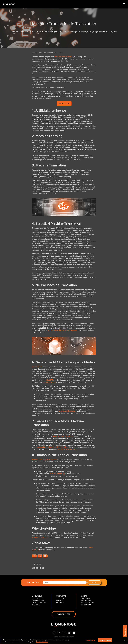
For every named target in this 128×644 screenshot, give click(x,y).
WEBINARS (60, 603)
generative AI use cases (68, 411)
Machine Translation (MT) (64, 57)
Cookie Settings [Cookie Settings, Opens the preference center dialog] (90, 640)
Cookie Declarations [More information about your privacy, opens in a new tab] (42, 642)
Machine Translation (40, 537)
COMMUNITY (85, 598)
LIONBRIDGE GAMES (39, 603)
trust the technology (57, 474)
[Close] (125, 640)
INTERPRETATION (38, 600)
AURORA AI (36, 605)
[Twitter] (69, 633)
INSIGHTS (60, 600)
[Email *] (65, 582)
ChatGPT (50, 380)
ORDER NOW (64, 614)
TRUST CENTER (61, 598)
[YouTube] (74, 633)
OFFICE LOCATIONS (87, 603)
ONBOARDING (86, 600)
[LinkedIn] (64, 633)
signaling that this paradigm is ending (62, 330)
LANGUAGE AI (37, 596)
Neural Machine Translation (63, 436)
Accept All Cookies (105, 640)
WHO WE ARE (61, 596)
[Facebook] (54, 633)
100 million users (49, 382)
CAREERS (84, 596)
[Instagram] (59, 633)
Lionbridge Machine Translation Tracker (53, 447)
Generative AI (37, 367)
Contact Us (125, 632)
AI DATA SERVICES (38, 598)
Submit (94, 582)
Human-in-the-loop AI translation (44, 460)
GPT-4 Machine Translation (68, 449)
